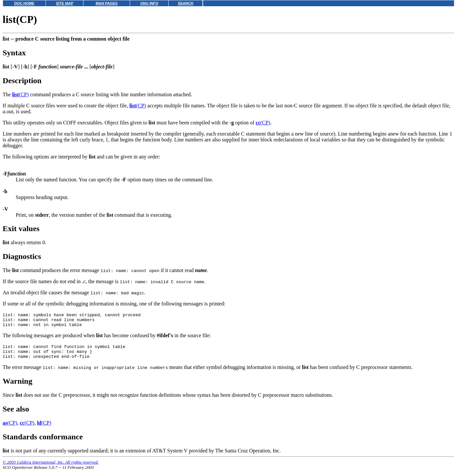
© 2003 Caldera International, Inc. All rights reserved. (51, 468)
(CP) (20, 94)
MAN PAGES (107, 3)
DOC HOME (24, 3)
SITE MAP (65, 3)
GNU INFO (149, 3)
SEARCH (186, 3)
